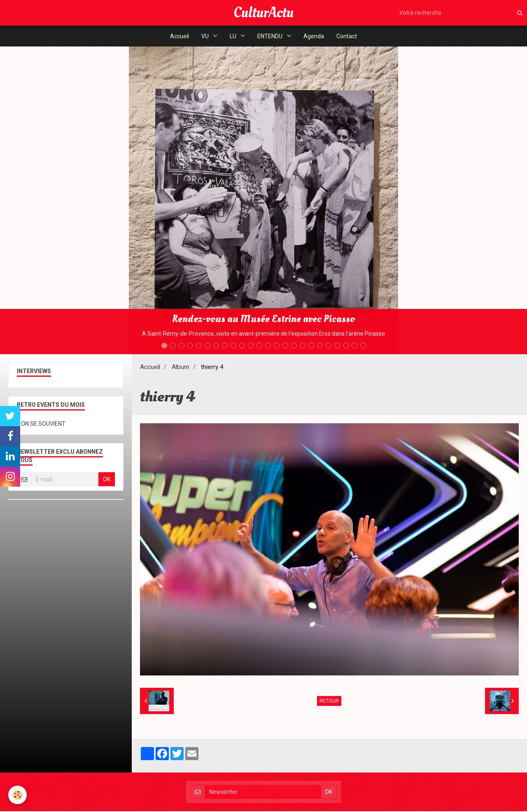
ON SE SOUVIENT (43, 425)
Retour (329, 702)
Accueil (180, 36)
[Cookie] (17, 795)
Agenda (314, 36)
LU (234, 36)
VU (206, 36)
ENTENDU (270, 36)
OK (107, 480)
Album (181, 368)
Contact (347, 36)
